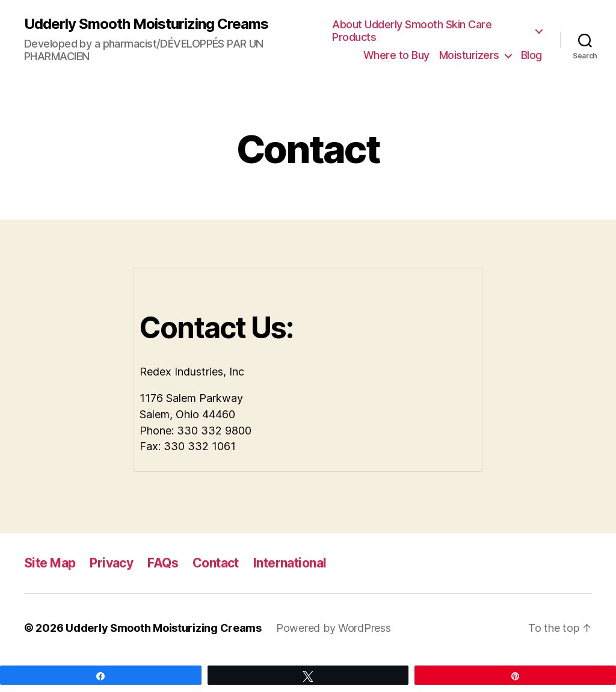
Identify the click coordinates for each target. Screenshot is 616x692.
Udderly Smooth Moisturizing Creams (146, 24)
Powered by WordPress (334, 628)
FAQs (163, 563)
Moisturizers (469, 55)
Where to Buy (396, 55)
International (290, 563)
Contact (216, 563)
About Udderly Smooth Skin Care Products (412, 31)
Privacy (111, 563)
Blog (531, 55)
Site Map (50, 563)
